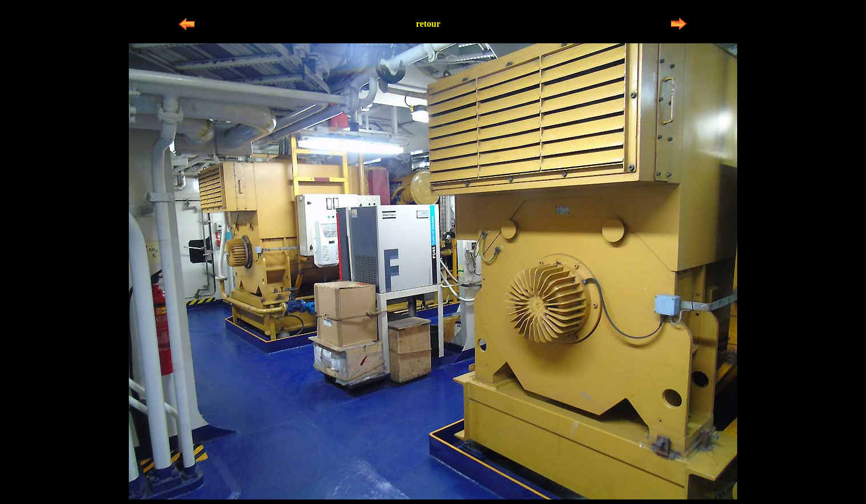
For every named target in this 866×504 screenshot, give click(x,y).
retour (428, 24)
